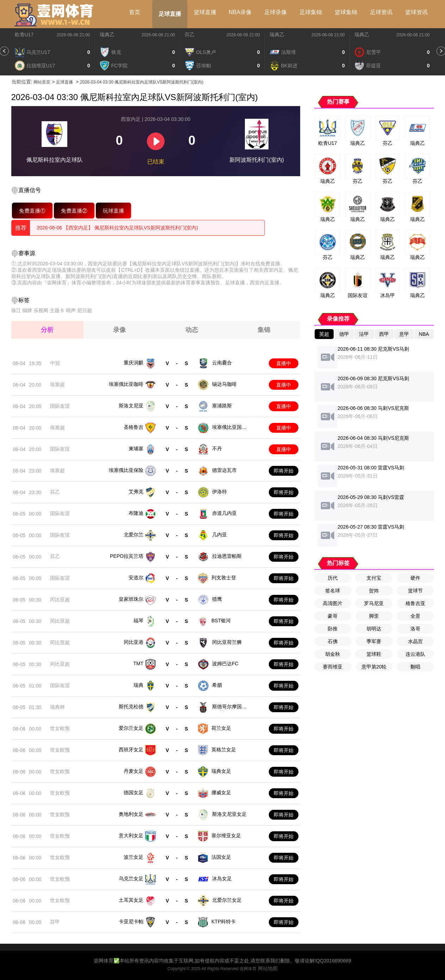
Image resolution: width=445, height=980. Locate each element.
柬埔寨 (136, 449)
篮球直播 (205, 12)
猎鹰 (217, 599)
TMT (138, 664)
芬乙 (190, 35)
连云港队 (415, 654)
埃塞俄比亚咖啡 (126, 384)
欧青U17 (24, 35)
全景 (415, 616)
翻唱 (415, 667)
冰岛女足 (222, 879)
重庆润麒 (134, 363)
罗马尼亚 (374, 603)
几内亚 (220, 535)
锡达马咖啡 (224, 384)
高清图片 (333, 603)
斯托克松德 (131, 707)
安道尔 (136, 578)
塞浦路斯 (222, 406)
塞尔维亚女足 (226, 836)
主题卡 (57, 310)
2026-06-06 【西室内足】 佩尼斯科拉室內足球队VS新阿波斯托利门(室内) (118, 228)
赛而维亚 (333, 667)
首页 (135, 12)
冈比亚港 (134, 642)
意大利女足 (131, 836)
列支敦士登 (224, 578)
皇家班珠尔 (131, 599)
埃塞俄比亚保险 (126, 470)
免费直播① (32, 210)
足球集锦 (311, 12)
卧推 (333, 629)
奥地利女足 (131, 814)
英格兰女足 (224, 750)
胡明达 (374, 629)
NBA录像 (240, 12)
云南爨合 (222, 363)
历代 (333, 578)
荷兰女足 (221, 728)
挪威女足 (221, 793)
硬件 (415, 578)
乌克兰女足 (131, 879)
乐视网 (41, 310)
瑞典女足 (221, 771)
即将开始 (284, 471)
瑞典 (138, 685)
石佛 (333, 641)
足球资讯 (381, 12)
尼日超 (85, 310)
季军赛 (374, 641)
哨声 (71, 310)
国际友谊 (60, 406)
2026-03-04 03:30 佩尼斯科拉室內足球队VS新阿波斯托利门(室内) (142, 82)
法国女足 (221, 857)
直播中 (284, 363)
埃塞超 (57, 384)
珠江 (16, 310)
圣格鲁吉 (134, 427)
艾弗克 (136, 492)
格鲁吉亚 (415, 603)
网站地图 (268, 968)
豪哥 (333, 616)
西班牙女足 (131, 750)
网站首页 (42, 82)
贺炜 (374, 591)
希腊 (217, 685)
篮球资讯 (416, 12)
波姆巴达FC (225, 664)
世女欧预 (60, 728)
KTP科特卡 (224, 922)
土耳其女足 (131, 900)
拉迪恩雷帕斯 (227, 556)
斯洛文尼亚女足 (229, 814)
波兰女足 (134, 857)
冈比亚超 (60, 599)
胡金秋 (333, 654)
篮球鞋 (374, 654)
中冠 (55, 363)
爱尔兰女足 (131, 728)
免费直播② (74, 210)
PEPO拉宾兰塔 (127, 556)
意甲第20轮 (374, 667)
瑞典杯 (57, 707)
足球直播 (170, 14)
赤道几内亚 (224, 513)
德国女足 (134, 793)
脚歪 (374, 616)
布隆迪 (136, 513)
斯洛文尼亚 (131, 406)
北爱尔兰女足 (227, 900)
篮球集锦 (346, 12)
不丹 (217, 449)
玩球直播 (113, 210)
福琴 (138, 621)
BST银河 (221, 621)
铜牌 (27, 310)
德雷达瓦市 (224, 470)
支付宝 (374, 578)
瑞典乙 (107, 35)
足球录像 (276, 12)
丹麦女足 (134, 771)
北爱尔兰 (134, 535)
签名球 (333, 591)
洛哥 (415, 629)
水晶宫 (415, 641)
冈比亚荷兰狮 (227, 642)
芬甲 (55, 922)
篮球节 (415, 591)
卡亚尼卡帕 (131, 922)
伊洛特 (220, 492)
